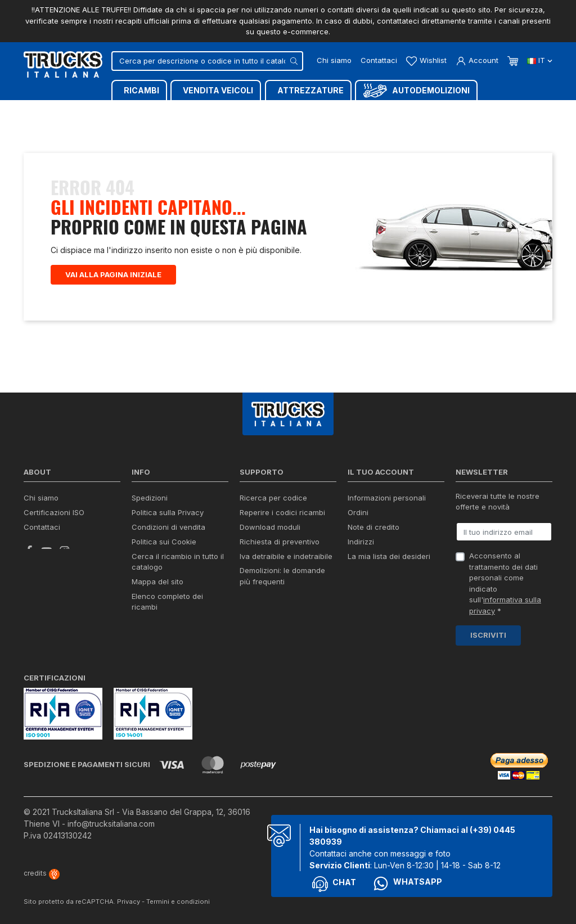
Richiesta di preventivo (280, 542)
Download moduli (270, 527)
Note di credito (373, 527)
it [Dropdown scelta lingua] (540, 60)
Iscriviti (488, 635)
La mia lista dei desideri (389, 556)
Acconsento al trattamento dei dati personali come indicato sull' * (505, 583)
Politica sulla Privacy (168, 512)
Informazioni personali (387, 498)
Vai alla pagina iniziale (113, 274)
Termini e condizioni (178, 902)
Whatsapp (408, 884)
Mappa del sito (157, 582)
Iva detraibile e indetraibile (286, 556)
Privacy (129, 902)
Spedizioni (150, 498)
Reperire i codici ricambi (282, 512)
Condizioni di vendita (168, 527)
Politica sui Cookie (164, 542)
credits (42, 873)
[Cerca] (207, 61)
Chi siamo (334, 60)
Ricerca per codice (273, 498)
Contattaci (379, 60)
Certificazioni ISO (54, 512)
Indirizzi (361, 542)
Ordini (358, 512)
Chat (334, 884)
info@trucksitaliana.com (111, 824)
